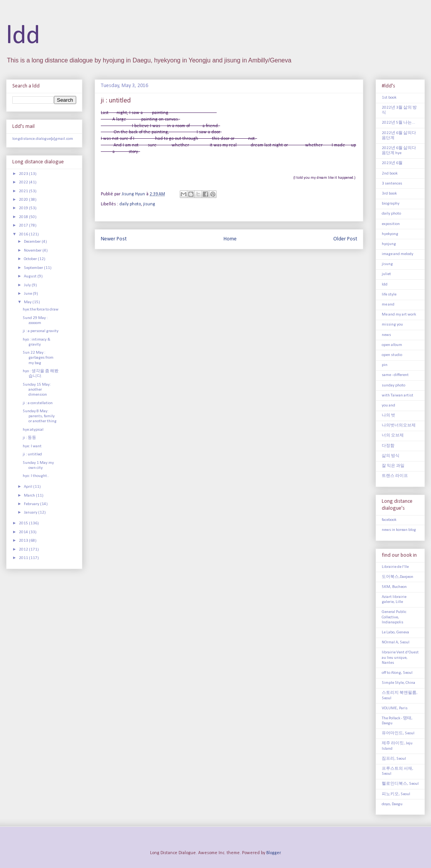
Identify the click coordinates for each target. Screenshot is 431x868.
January (31, 513)
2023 (24, 174)
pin (385, 365)
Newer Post (114, 239)
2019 (24, 208)
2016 (24, 234)
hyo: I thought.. (36, 476)
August (31, 276)
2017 (24, 226)
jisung (149, 204)
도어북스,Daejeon (398, 577)
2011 (24, 558)
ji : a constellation (38, 403)
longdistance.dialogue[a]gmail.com (43, 139)
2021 (24, 191)
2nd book (390, 174)
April (28, 487)
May (28, 302)
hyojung (389, 244)
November (33, 251)
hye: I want (32, 446)
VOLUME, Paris (395, 708)
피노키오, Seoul (396, 794)
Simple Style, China (398, 683)
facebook (389, 520)
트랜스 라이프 (395, 476)
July (28, 285)
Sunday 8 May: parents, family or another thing (40, 416)
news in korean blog (399, 530)
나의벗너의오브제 (399, 426)
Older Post (345, 239)
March (30, 496)
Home (230, 239)
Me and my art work (399, 315)
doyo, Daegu (392, 804)
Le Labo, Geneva (395, 632)
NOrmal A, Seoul (396, 642)
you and (388, 405)
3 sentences (392, 184)
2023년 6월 (392, 163)
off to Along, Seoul (397, 673)
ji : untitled (32, 454)
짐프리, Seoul (394, 759)
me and (388, 305)
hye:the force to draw (41, 310)
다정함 (388, 446)
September (34, 268)
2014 (24, 532)
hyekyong (390, 234)
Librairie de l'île (395, 567)
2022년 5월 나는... (398, 123)
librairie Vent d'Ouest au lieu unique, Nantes (400, 657)
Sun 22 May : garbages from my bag (38, 358)
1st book (389, 98)
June (28, 294)
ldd (23, 36)
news (386, 335)
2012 (24, 550)
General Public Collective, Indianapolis (394, 617)
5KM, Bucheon (394, 587)
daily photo (130, 204)
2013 (24, 541)
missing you (392, 325)
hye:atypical (33, 430)
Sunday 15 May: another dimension (37, 390)
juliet (386, 274)
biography (391, 204)
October (31, 259)
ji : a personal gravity (41, 331)
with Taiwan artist (398, 395)
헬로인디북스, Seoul (400, 784)
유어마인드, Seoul (398, 733)
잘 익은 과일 (393, 466)
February (32, 504)
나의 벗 (388, 416)
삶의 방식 (391, 456)
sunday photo (393, 385)
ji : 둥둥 (29, 438)
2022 (24, 182)
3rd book (389, 194)
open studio (392, 355)
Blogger (273, 853)
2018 (24, 217)
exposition (391, 224)
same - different (395, 375)
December (33, 242)
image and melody (398, 254)
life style (389, 295)
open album (392, 345)
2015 (24, 523)
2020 (24, 200)
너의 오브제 (393, 436)
